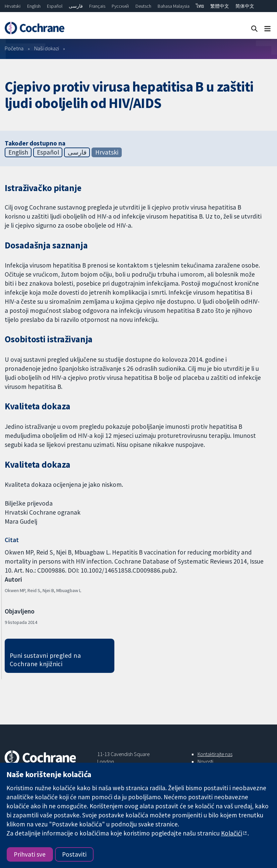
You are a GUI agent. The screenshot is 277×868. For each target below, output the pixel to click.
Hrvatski (13, 6)
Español (55, 6)
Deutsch (143, 6)
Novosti (205, 761)
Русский (120, 6)
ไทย (200, 6)
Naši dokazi (47, 48)
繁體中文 (220, 6)
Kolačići (232, 833)
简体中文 (245, 6)
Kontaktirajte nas (215, 754)
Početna (14, 48)
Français (97, 6)
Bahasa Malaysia (174, 6)
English (34, 6)
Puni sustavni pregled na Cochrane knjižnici (45, 660)
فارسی (76, 6)
